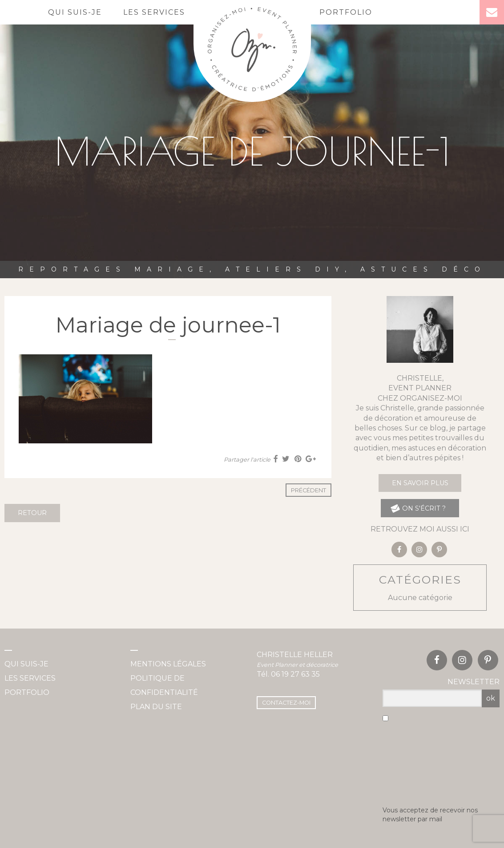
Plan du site (156, 707)
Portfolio (346, 12)
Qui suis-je (75, 12)
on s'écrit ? (418, 508)
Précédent (308, 490)
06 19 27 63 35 (295, 674)
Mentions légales (168, 664)
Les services (154, 12)
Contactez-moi (286, 703)
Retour (32, 513)
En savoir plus (420, 483)
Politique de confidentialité (164, 685)
